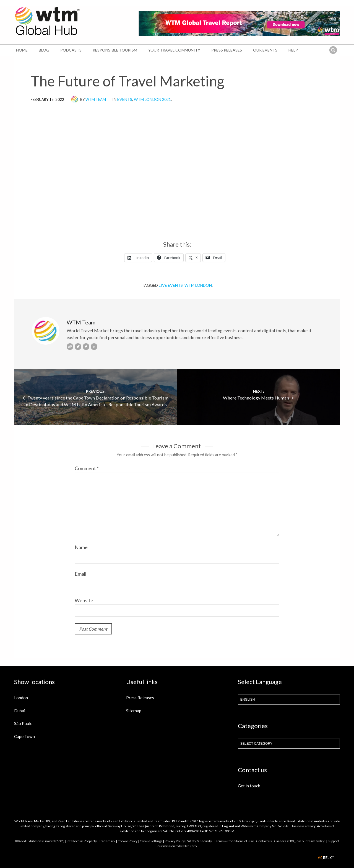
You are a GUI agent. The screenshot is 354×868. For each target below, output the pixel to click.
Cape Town (24, 736)
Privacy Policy (175, 841)
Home (22, 50)
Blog (44, 50)
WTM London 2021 (152, 99)
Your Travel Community (174, 50)
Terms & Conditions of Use (234, 841)
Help (293, 50)
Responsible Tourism (115, 50)
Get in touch (249, 786)
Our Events (265, 50)
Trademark (107, 841)
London (21, 698)
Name (81, 547)
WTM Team (96, 99)
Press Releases (227, 50)
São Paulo (23, 723)
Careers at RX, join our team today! (300, 841)
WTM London (198, 285)
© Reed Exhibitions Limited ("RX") (40, 841)
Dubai (20, 711)
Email (80, 574)
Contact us (264, 841)
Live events (171, 285)
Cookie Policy (127, 841)
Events (125, 99)
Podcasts (71, 50)
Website (84, 600)
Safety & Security (199, 841)
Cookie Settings (151, 841)
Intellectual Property (82, 841)
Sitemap (134, 711)
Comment (87, 468)
